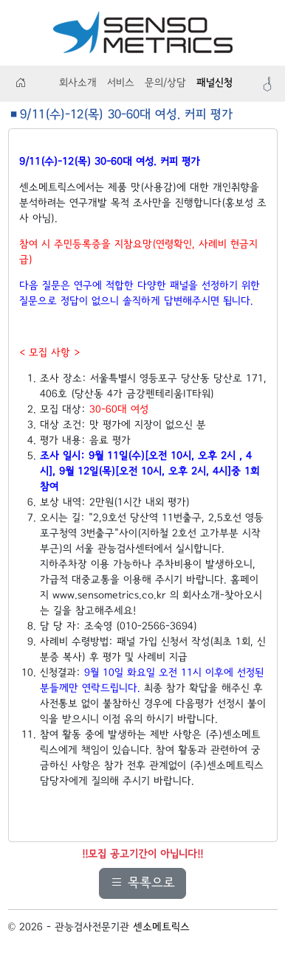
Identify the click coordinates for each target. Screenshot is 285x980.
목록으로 (142, 883)
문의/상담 (165, 83)
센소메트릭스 (161, 928)
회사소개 (78, 83)
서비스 (121, 83)
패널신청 (214, 83)
